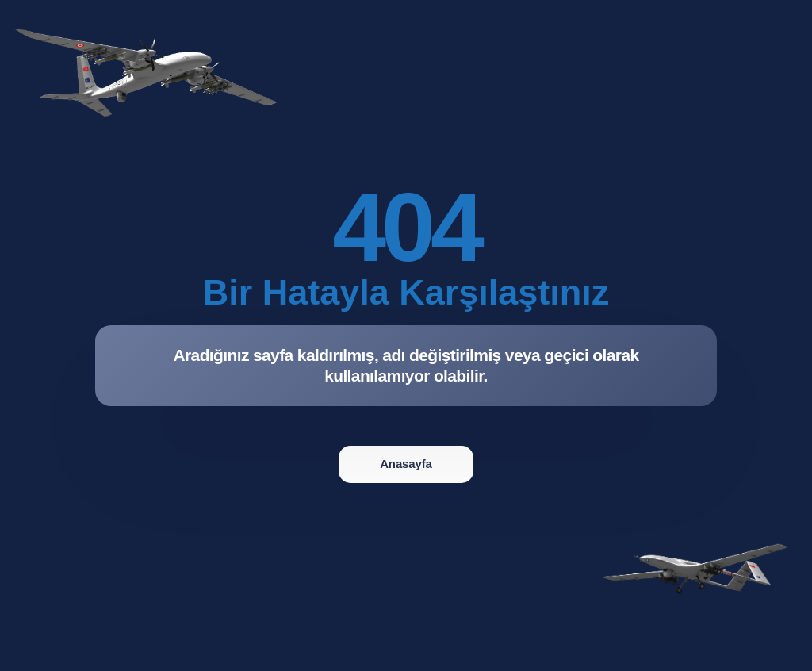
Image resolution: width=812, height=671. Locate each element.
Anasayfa (406, 464)
